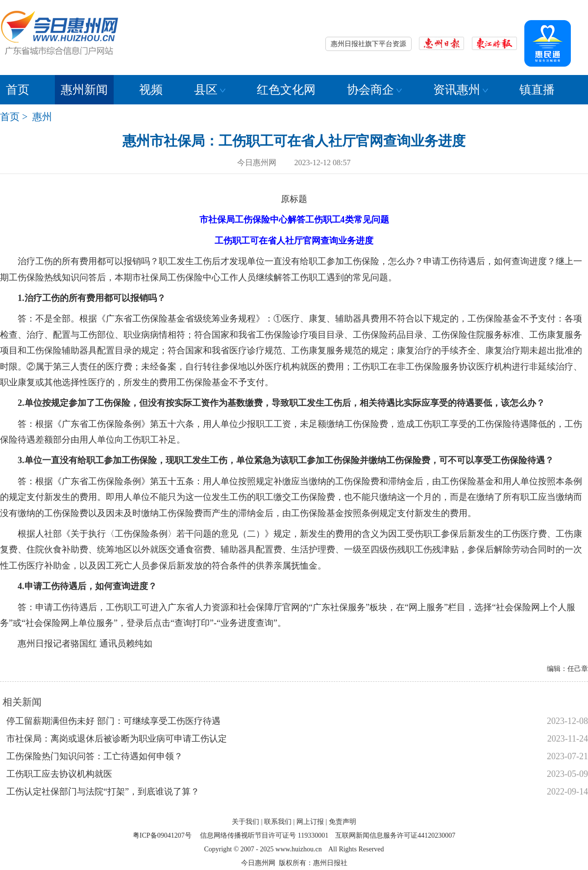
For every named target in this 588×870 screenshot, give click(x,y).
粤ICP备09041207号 (162, 835)
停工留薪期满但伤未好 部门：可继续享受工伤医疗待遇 (113, 721)
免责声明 (343, 822)
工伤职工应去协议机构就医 (59, 774)
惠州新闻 (84, 90)
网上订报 (310, 822)
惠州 (42, 117)
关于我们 (245, 822)
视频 (151, 90)
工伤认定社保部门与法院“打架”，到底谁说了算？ (103, 792)
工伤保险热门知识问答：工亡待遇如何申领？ (95, 756)
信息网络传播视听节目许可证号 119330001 (264, 835)
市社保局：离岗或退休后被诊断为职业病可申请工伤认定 (117, 739)
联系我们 (278, 822)
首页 (18, 90)
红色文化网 (286, 90)
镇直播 (537, 90)
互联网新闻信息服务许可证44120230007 (395, 835)
